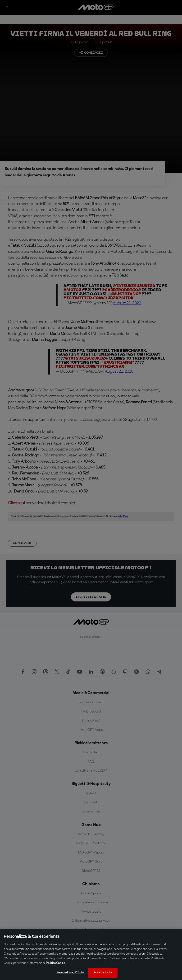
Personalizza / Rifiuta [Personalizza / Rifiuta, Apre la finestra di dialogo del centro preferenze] (70, 973)
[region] (91, 955)
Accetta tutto (103, 973)
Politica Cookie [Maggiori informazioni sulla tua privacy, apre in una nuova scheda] (56, 963)
